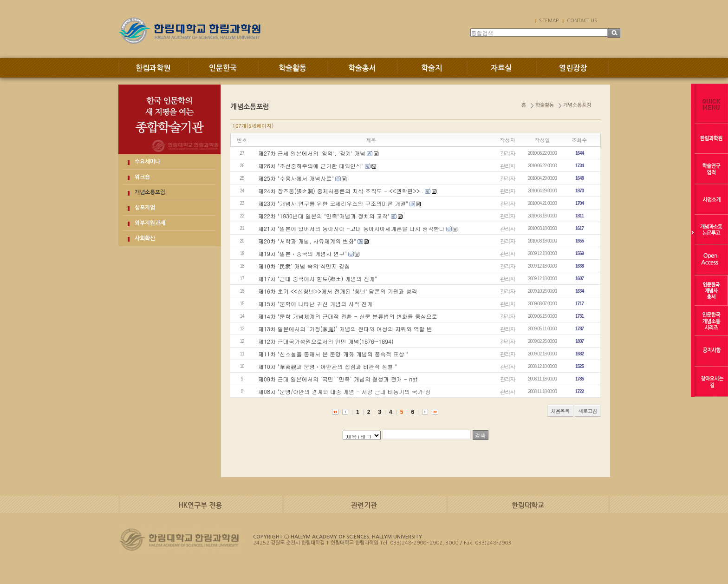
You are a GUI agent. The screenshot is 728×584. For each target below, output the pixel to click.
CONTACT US (582, 20)
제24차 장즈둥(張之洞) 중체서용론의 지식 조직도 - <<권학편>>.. (341, 191)
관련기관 (364, 505)
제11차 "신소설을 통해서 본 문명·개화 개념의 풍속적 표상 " (333, 354)
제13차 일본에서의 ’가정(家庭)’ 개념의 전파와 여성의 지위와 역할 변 (345, 329)
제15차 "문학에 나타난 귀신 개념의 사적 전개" (316, 304)
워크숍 (142, 177)
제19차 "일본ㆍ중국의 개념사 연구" (302, 253)
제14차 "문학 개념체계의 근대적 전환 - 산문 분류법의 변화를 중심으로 (348, 316)
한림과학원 (153, 68)
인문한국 (223, 68)
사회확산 (145, 238)
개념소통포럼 (150, 192)
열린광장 (573, 68)
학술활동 (292, 68)
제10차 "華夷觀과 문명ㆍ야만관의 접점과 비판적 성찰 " (328, 366)
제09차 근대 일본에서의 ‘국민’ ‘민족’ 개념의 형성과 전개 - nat (338, 379)
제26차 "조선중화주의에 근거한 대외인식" (311, 166)
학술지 (432, 68)
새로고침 (588, 411)
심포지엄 (145, 208)
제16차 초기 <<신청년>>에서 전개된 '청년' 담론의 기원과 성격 (338, 291)
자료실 (501, 68)
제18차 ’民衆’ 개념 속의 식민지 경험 (304, 266)
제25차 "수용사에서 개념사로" (296, 178)
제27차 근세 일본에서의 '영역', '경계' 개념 (312, 153)
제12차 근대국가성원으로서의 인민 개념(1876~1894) (326, 341)
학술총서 (362, 68)
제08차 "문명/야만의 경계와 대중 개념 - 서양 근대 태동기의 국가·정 (344, 391)
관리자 (508, 153)
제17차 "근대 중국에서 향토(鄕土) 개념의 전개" (318, 279)
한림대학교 (528, 505)
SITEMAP (549, 20)
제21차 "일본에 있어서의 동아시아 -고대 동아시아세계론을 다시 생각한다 (351, 228)
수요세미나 (147, 162)
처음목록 (560, 411)
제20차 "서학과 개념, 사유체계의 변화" (307, 241)
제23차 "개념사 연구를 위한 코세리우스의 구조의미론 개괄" (333, 203)
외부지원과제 (150, 223)
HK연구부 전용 (200, 505)
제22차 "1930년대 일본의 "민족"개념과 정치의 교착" (324, 216)
